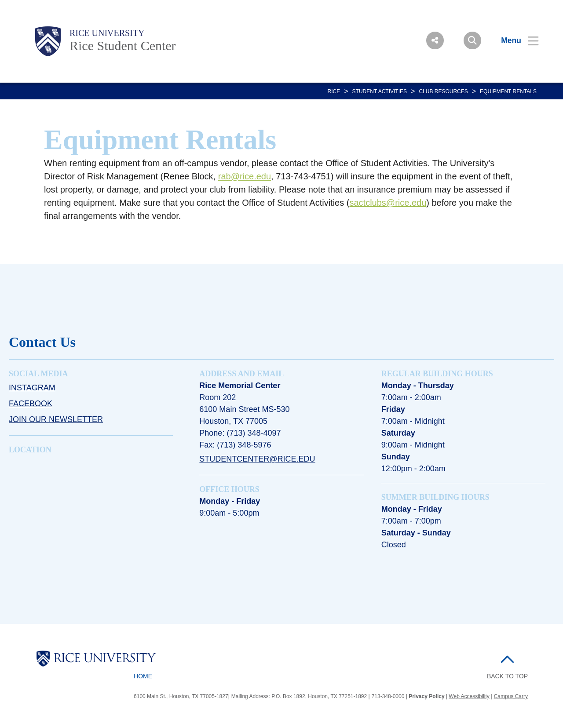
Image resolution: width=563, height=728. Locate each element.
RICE (334, 91)
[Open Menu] (514, 40)
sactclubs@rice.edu (388, 203)
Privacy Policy (426, 696)
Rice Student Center (123, 45)
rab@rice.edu (245, 176)
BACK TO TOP (507, 676)
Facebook (31, 404)
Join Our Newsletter (56, 419)
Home (143, 676)
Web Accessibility (469, 696)
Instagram (32, 388)
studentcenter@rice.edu (257, 459)
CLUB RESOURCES (443, 91)
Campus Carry (511, 696)
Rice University (107, 33)
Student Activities (380, 91)
